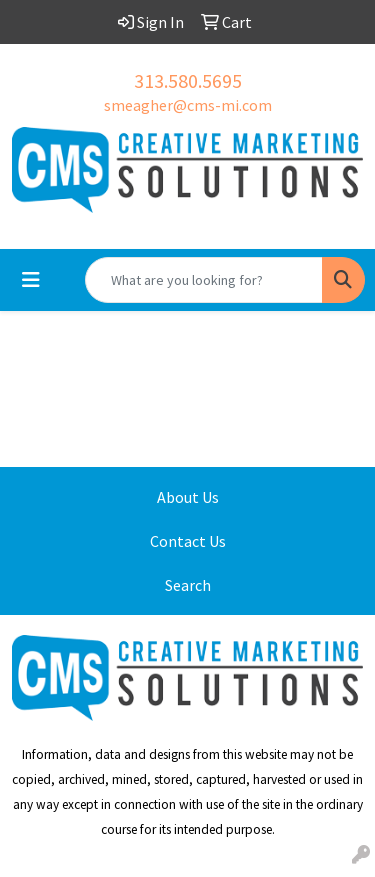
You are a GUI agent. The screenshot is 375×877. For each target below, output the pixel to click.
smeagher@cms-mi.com (188, 105)
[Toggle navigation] (31, 280)
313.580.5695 (188, 80)
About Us (188, 497)
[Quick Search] (204, 280)
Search (188, 585)
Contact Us (188, 541)
